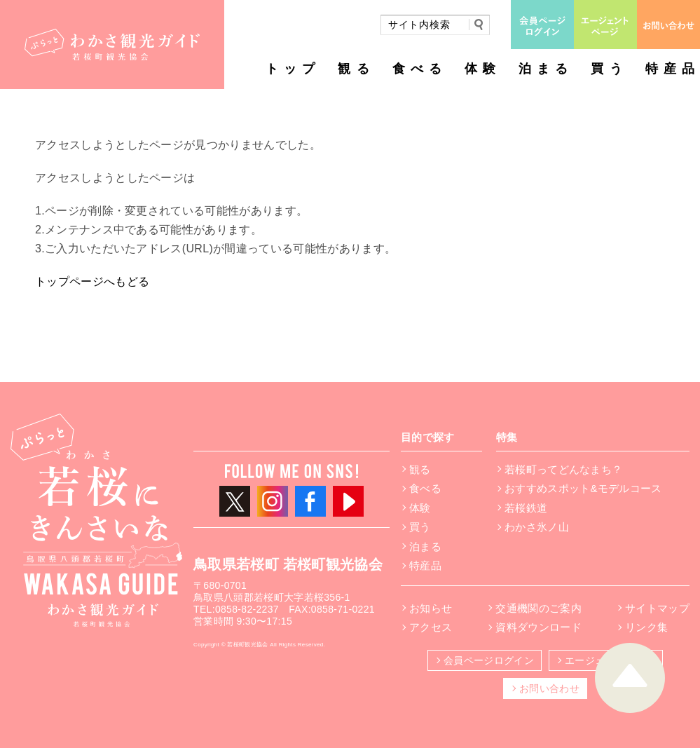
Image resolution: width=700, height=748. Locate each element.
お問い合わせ (549, 688)
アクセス (431, 627)
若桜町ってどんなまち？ (564, 469)
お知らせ (431, 608)
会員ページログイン (489, 660)
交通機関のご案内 (538, 608)
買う (609, 69)
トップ (293, 69)
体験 (483, 69)
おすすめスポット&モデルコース (583, 488)
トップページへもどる (92, 281)
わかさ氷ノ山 (537, 527)
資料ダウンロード (538, 627)
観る (356, 69)
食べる (420, 69)
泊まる (546, 69)
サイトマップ (657, 608)
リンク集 (646, 627)
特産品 (673, 69)
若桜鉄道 (526, 508)
